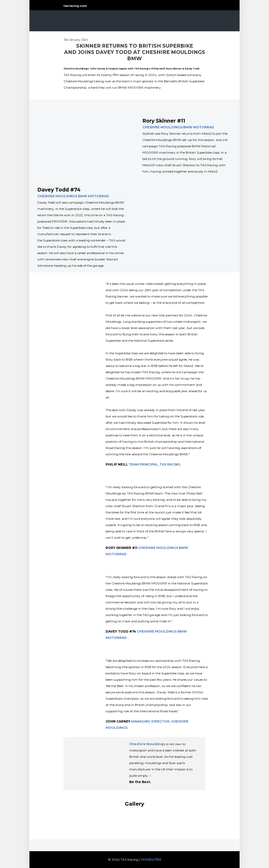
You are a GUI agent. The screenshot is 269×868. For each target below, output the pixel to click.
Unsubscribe (151, 859)
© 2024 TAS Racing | (124, 859)
